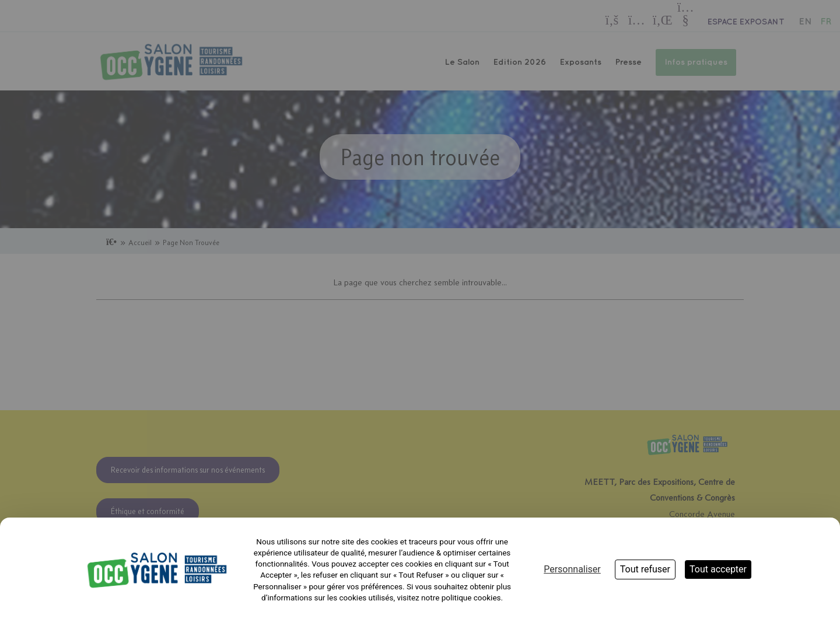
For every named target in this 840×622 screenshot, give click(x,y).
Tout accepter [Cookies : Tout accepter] (718, 569)
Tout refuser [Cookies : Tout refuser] (645, 569)
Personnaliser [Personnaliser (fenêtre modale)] (572, 569)
